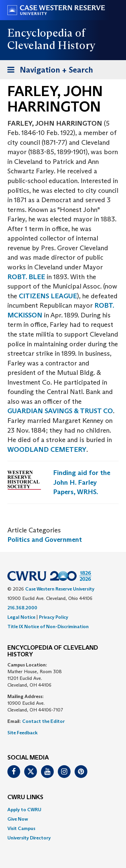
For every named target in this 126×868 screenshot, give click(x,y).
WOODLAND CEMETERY (47, 449)
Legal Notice (21, 617)
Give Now (18, 819)
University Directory (29, 838)
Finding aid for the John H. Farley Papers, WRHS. (82, 482)
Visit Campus (21, 828)
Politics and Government (45, 539)
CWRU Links (25, 797)
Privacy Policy (54, 617)
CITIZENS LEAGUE (48, 296)
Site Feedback (23, 733)
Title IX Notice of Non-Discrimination (48, 626)
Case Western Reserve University (60, 589)
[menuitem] (63, 810)
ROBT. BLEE (26, 277)
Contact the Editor (44, 721)
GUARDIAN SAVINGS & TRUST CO (60, 411)
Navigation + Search (48, 71)
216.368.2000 (22, 608)
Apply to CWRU (24, 810)
